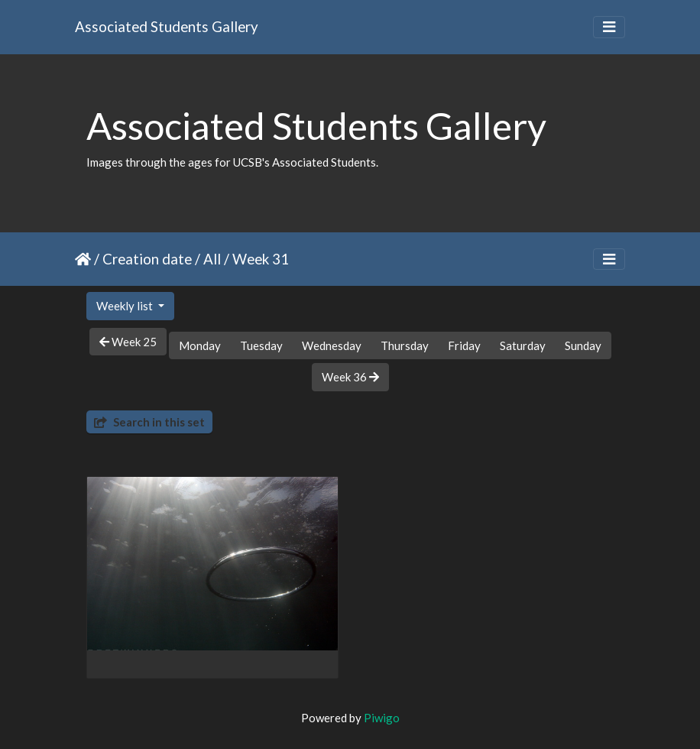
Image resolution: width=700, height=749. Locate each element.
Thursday (405, 345)
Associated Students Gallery (167, 26)
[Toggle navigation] (609, 27)
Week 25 (128, 342)
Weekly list (126, 306)
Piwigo (382, 718)
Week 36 (350, 377)
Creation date (147, 259)
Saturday (523, 345)
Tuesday (261, 345)
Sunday (583, 345)
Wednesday (332, 345)
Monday (200, 345)
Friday (464, 345)
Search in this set (149, 422)
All (212, 259)
